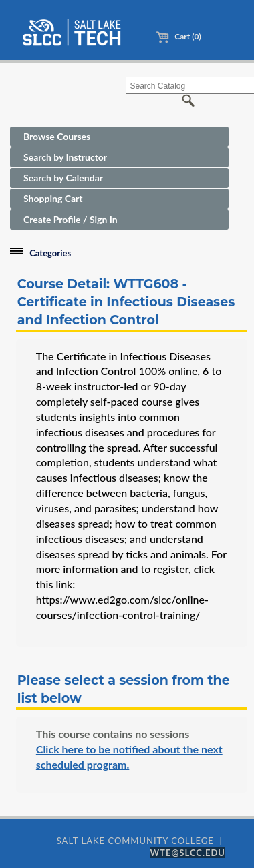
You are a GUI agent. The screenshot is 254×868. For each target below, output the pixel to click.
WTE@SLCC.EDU (187, 853)
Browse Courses (57, 136)
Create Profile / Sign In (71, 219)
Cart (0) (178, 36)
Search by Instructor (65, 157)
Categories (50, 253)
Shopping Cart (53, 198)
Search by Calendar (63, 178)
